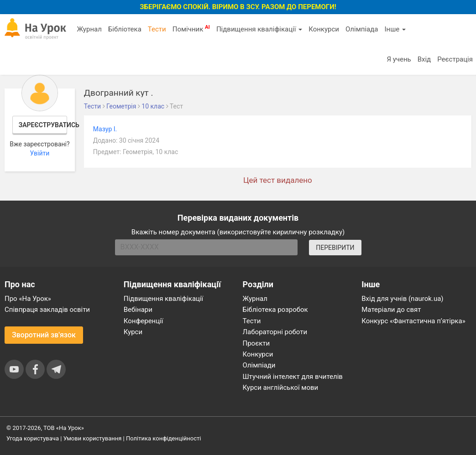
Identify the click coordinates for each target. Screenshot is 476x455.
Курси (133, 332)
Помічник (191, 29)
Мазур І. (105, 129)
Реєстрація (455, 59)
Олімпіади (259, 365)
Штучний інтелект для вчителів (293, 377)
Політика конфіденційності (163, 438)
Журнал (89, 29)
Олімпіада (362, 29)
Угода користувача (33, 438)
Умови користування (93, 438)
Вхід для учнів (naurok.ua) (402, 299)
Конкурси (324, 29)
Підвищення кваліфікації (259, 29)
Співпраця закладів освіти (47, 310)
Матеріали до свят (391, 310)
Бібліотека (125, 29)
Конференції (144, 321)
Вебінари (138, 310)
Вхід (424, 59)
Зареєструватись (43, 125)
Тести (157, 29)
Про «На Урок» (28, 299)
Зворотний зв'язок (44, 335)
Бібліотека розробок (275, 310)
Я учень (399, 59)
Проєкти (256, 343)
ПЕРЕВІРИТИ (335, 248)
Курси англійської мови (281, 388)
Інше (395, 29)
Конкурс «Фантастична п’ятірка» (413, 321)
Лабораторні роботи (275, 332)
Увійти (39, 153)
